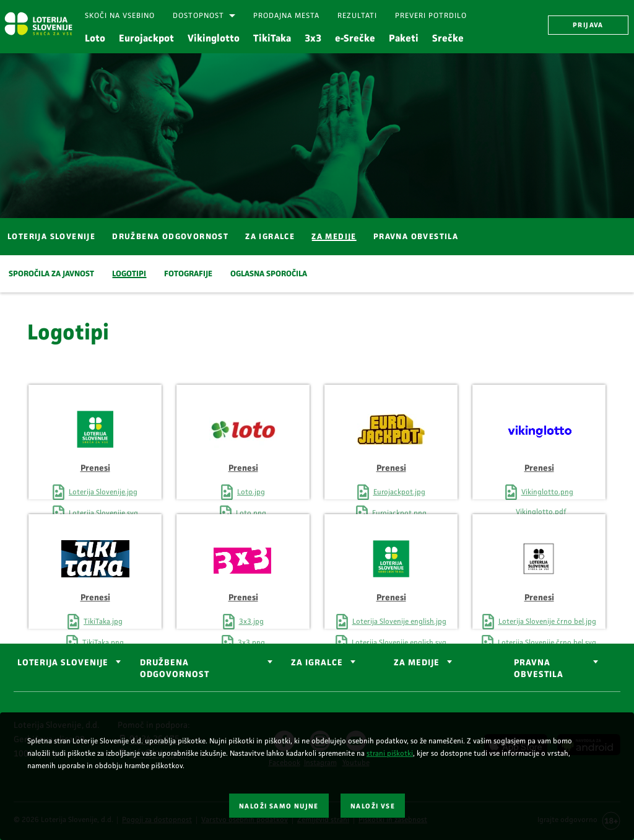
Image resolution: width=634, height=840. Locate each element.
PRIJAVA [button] (588, 25)
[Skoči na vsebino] (120, 16)
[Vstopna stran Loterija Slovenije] (38, 24)
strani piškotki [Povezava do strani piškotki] (390, 753)
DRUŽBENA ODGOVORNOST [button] (175, 668)
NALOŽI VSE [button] (373, 806)
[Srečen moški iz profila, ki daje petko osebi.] (317, 135)
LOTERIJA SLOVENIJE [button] (63, 663)
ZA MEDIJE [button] (417, 663)
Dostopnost (198, 15)
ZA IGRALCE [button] (317, 663)
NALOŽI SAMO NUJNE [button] (279, 806)
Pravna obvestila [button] (539, 668)
